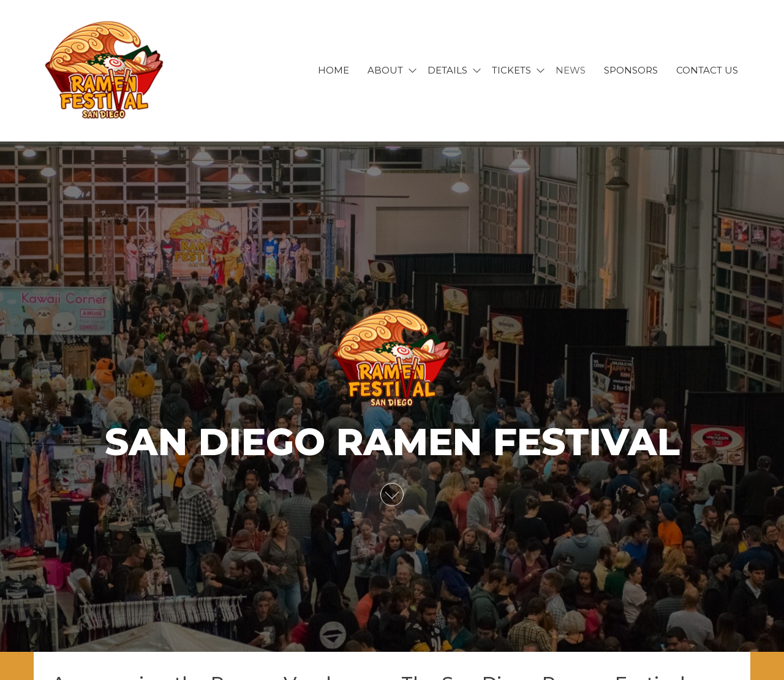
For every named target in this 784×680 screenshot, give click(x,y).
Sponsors (631, 70)
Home (334, 70)
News (571, 70)
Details (447, 70)
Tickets (511, 70)
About (385, 70)
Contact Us (707, 70)
